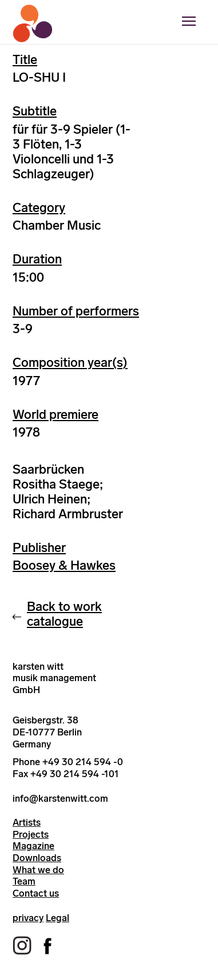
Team (24, 881)
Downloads (37, 858)
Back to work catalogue (64, 614)
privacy (28, 918)
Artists (27, 822)
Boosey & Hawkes (64, 565)
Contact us (36, 893)
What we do (38, 870)
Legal (58, 918)
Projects (31, 834)
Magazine (33, 846)
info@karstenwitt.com (60, 798)
